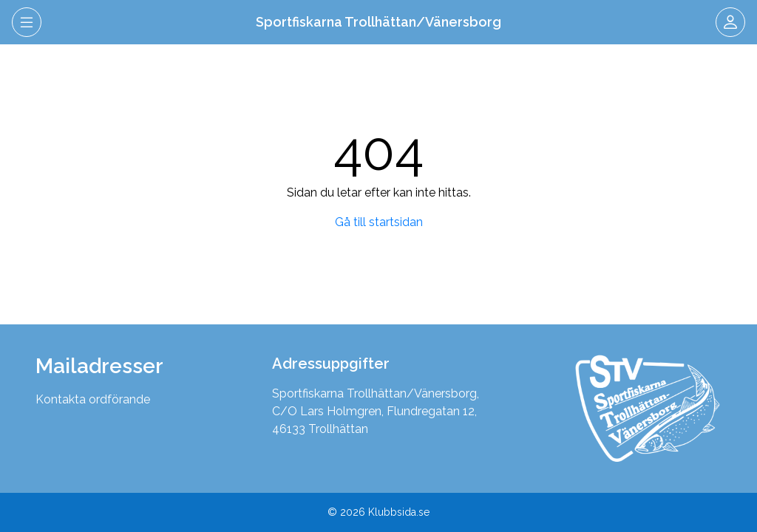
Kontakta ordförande (93, 399)
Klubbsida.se (399, 512)
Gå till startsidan (379, 222)
